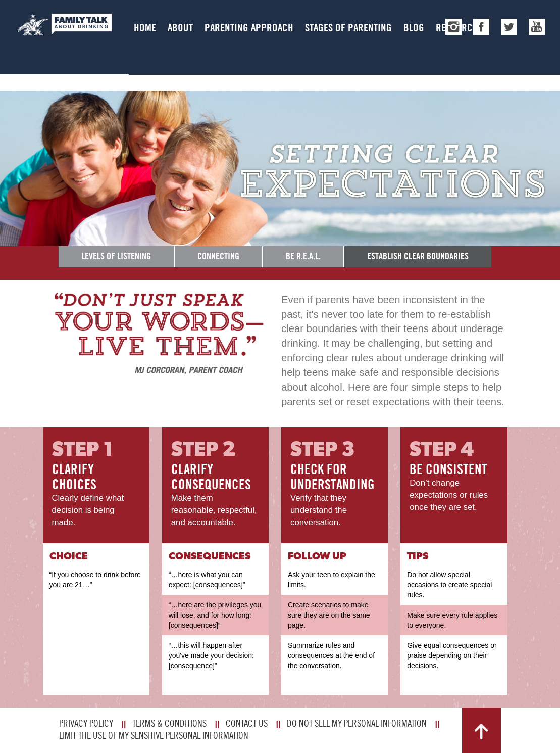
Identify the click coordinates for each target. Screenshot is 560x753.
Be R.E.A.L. (303, 256)
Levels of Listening (116, 256)
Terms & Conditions (169, 723)
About (180, 28)
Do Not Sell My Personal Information (357, 723)
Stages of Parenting (348, 28)
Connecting (218, 256)
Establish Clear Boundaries (418, 256)
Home (145, 28)
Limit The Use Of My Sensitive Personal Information (154, 735)
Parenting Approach (249, 28)
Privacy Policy (86, 723)
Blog (414, 28)
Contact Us (247, 723)
